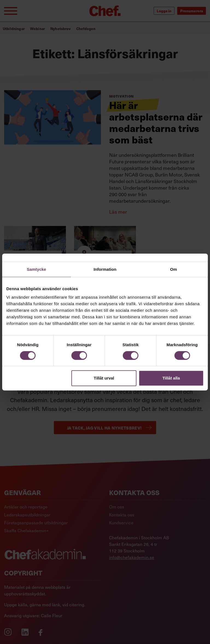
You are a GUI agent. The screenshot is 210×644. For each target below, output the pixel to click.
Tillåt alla (171, 378)
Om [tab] (173, 269)
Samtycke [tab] (37, 269)
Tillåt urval (104, 378)
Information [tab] (105, 269)
